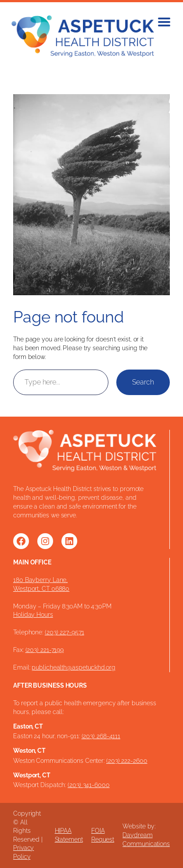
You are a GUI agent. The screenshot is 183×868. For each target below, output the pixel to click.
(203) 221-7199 (45, 650)
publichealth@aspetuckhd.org (73, 667)
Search (143, 382)
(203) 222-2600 (127, 761)
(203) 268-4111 (101, 736)
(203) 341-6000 (89, 785)
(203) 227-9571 (65, 632)
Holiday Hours (33, 615)
